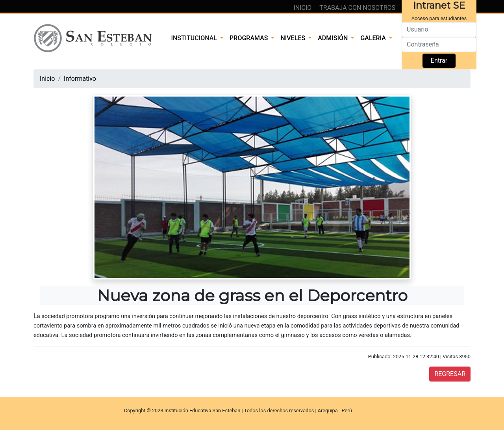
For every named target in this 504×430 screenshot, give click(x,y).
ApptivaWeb (367, 410)
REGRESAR (450, 374)
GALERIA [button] (374, 38)
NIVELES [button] (294, 38)
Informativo (80, 79)
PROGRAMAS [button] (249, 38)
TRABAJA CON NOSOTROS (357, 8)
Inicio (47, 79)
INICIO (303, 8)
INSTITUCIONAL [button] (195, 38)
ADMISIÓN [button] (334, 38)
